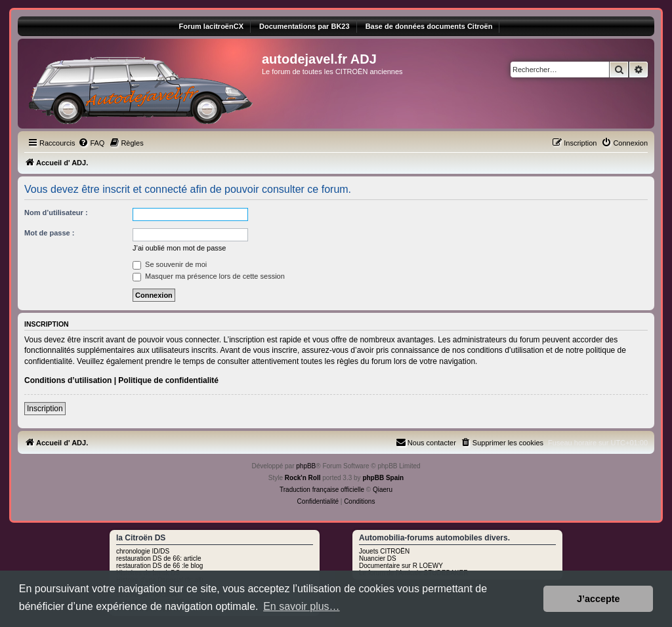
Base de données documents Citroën (429, 26)
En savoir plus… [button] (302, 606)
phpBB (306, 466)
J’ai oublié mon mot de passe (179, 248)
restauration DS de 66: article (159, 558)
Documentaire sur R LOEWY (401, 566)
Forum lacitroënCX (211, 26)
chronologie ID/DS (143, 551)
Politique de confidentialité (168, 380)
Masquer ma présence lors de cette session (209, 276)
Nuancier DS (378, 558)
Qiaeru (383, 490)
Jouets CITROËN (384, 551)
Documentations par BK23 (304, 26)
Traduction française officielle (322, 490)
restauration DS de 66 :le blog (159, 566)
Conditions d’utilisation (68, 380)
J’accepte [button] (598, 599)
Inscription (45, 409)
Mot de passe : (49, 233)
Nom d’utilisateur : (56, 212)
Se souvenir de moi (170, 264)
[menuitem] (91, 143)
